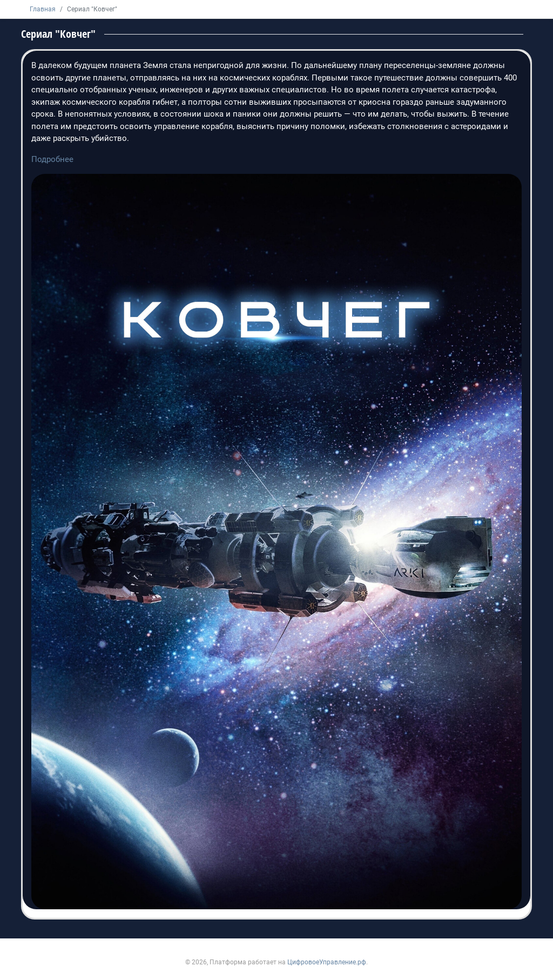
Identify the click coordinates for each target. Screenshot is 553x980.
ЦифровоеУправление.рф (327, 962)
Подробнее (52, 159)
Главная (43, 9)
